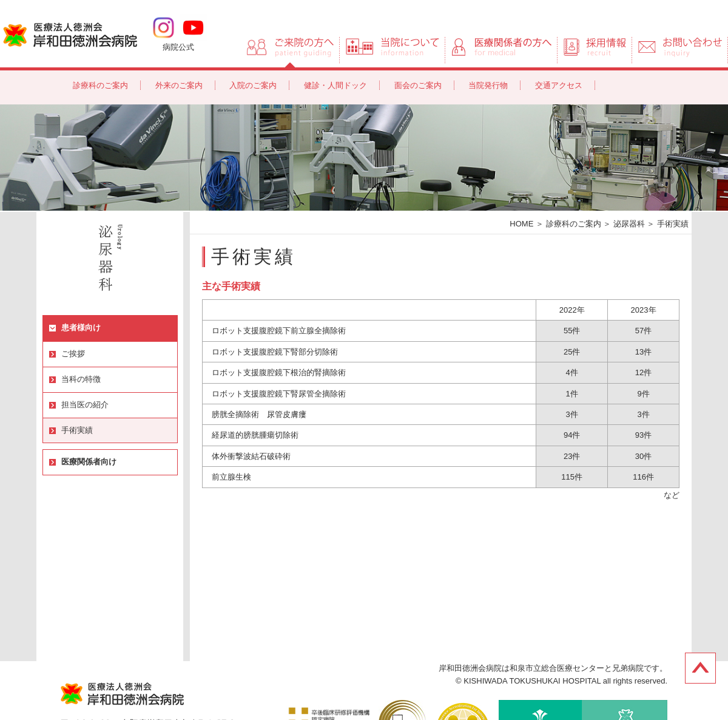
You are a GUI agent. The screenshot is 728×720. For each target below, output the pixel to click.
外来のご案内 (179, 85)
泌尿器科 (629, 224)
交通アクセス (559, 85)
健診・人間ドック (335, 85)
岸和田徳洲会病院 (70, 34)
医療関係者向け (89, 462)
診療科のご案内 (100, 85)
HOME (521, 224)
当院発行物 (488, 85)
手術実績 (77, 430)
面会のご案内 (418, 85)
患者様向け (81, 328)
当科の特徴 (81, 379)
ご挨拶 (73, 354)
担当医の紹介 (85, 405)
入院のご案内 (253, 85)
